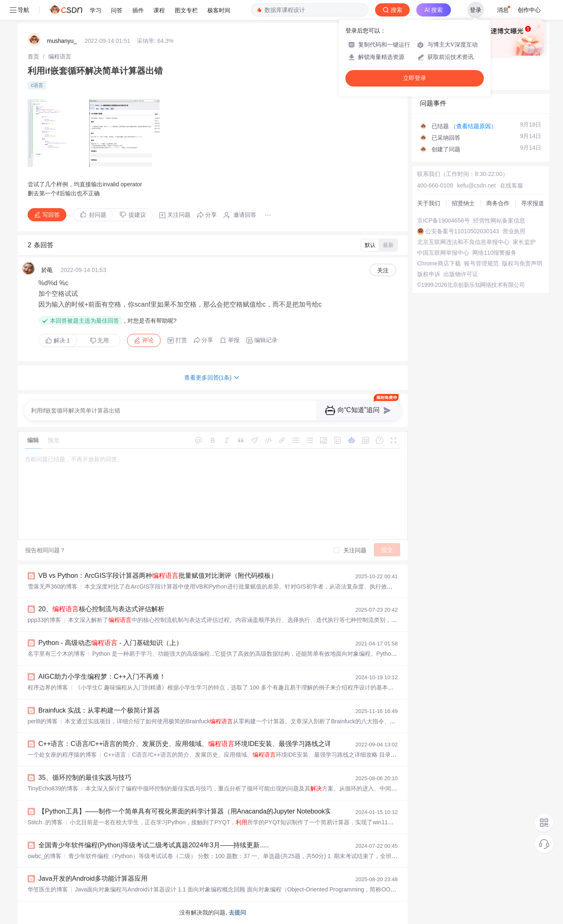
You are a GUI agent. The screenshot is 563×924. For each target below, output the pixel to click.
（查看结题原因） (474, 126)
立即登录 (415, 78)
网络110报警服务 (494, 253)
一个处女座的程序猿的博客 (62, 755)
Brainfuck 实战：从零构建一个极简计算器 (99, 710)
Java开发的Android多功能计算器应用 (93, 878)
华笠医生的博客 (48, 889)
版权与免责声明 (522, 263)
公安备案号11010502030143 (462, 231)
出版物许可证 (461, 274)
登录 (476, 10)
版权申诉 (429, 274)
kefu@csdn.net (476, 185)
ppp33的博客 (44, 620)
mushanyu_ (62, 41)
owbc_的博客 (45, 856)
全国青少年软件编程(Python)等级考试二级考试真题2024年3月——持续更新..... (154, 845)
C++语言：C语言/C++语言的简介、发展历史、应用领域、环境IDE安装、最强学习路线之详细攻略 (195, 744)
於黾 (47, 270)
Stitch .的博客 (45, 822)
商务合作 (498, 203)
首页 (33, 56)
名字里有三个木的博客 (56, 654)
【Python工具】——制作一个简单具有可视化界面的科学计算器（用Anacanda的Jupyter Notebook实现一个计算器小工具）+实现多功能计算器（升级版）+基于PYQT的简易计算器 (300, 811)
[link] (33, 56)
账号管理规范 (481, 263)
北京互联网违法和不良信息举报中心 (463, 242)
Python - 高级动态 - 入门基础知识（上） (110, 643)
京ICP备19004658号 (443, 220)
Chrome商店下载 (439, 263)
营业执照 (514, 231)
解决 (58, 340)
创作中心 (529, 10)
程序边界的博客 (48, 687)
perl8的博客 (43, 721)
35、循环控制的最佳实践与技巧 (85, 777)
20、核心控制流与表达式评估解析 (101, 609)
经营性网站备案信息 (499, 220)
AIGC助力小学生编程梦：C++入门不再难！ (102, 677)
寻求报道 (533, 203)
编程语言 (60, 56)
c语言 (37, 85)
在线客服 (511, 185)
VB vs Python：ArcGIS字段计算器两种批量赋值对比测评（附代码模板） (158, 576)
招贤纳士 (463, 203)
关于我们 (429, 203)
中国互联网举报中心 (443, 253)
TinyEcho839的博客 (53, 788)
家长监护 (524, 242)
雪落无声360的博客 (53, 586)
